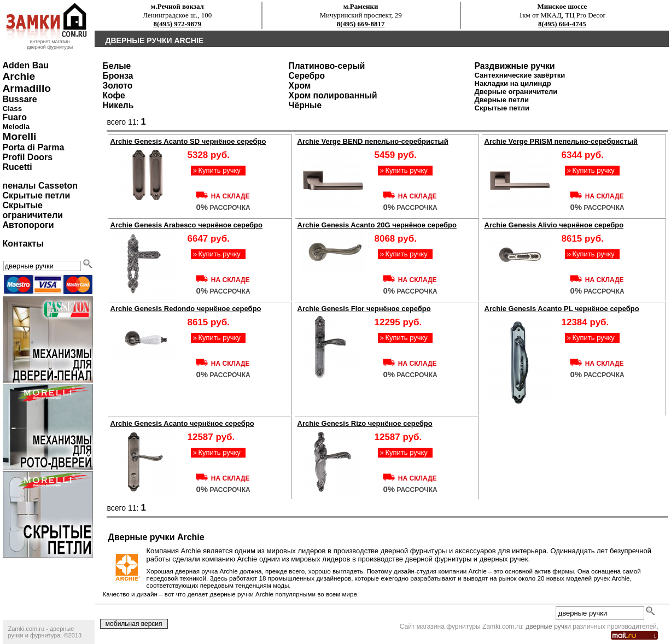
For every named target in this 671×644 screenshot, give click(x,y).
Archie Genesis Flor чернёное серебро (364, 309)
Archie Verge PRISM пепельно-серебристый (561, 141)
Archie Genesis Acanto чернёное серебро (182, 423)
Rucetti (17, 167)
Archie (19, 76)
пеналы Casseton (40, 186)
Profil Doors (28, 157)
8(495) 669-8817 (361, 24)
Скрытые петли (37, 195)
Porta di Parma (34, 147)
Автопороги (28, 225)
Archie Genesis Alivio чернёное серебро (554, 225)
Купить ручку (219, 170)
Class (13, 109)
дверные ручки (548, 627)
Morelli (20, 136)
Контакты (23, 244)
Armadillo (27, 88)
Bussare (20, 99)
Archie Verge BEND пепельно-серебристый (373, 141)
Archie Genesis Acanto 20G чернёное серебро (377, 225)
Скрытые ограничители (33, 210)
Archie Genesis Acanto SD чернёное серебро (188, 141)
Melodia (16, 127)
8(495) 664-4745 (562, 24)
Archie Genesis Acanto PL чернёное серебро (562, 309)
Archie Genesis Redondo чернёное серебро (186, 309)
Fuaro (15, 117)
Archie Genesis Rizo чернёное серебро (365, 423)
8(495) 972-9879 (177, 24)
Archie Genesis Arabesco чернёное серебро (186, 225)
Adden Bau (26, 65)
